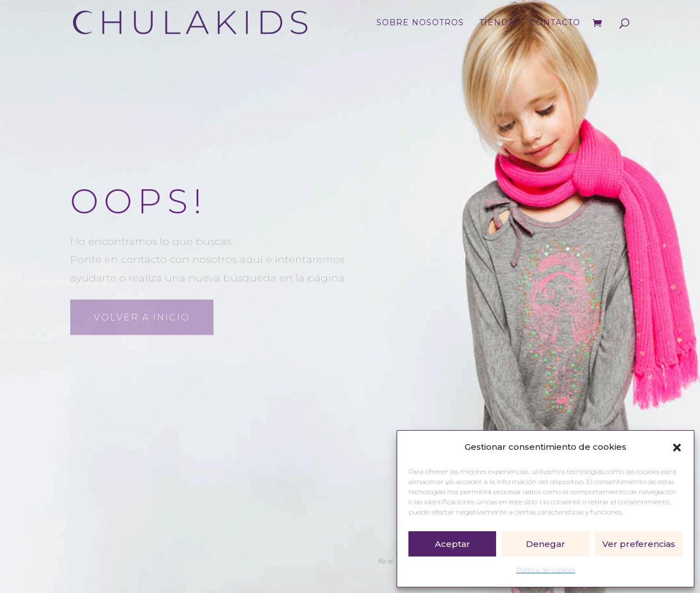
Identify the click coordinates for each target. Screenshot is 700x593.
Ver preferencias (639, 544)
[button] (677, 448)
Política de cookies (546, 570)
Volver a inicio (142, 316)
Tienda (497, 23)
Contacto (555, 23)
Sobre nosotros (420, 23)
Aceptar (453, 544)
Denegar (546, 544)
